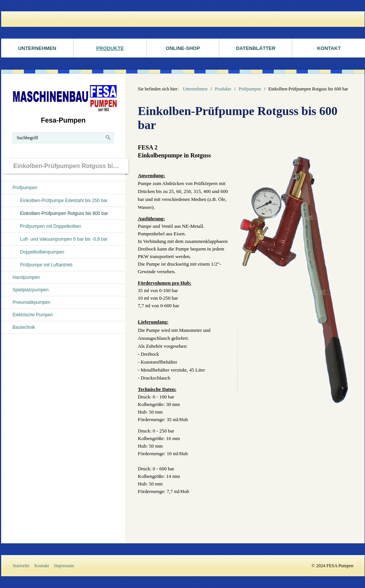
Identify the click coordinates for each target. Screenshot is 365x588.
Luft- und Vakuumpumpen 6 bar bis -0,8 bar (64, 239)
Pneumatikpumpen (31, 302)
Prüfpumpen (25, 188)
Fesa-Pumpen (63, 120)
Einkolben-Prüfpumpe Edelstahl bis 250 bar (64, 201)
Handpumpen (26, 277)
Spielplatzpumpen (30, 290)
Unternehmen (37, 48)
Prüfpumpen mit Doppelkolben (51, 226)
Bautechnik (24, 327)
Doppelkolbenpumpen (42, 252)
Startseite (21, 566)
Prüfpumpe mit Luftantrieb (46, 265)
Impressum (64, 566)
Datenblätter (256, 48)
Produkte (110, 48)
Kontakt (42, 566)
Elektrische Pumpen (33, 315)
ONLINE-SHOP (183, 48)
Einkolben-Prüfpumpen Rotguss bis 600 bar (64, 213)
